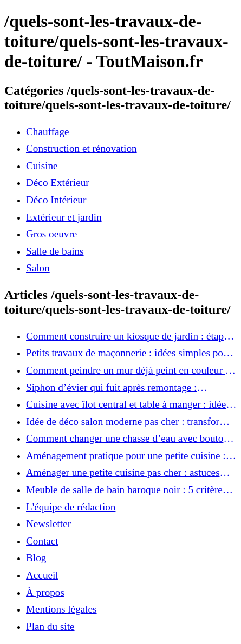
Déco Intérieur (56, 200)
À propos (45, 592)
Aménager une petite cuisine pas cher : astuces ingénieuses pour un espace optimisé (123, 473)
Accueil (42, 575)
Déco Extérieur (58, 182)
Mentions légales (61, 609)
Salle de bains (55, 251)
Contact (42, 541)
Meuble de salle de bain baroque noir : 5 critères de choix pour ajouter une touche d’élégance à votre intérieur (126, 490)
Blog (36, 558)
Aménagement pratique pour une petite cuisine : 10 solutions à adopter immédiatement (126, 456)
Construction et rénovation (82, 148)
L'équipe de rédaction (71, 507)
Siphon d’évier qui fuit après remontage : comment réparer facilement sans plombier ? (119, 388)
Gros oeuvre (51, 234)
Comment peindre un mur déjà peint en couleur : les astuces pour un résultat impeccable (127, 370)
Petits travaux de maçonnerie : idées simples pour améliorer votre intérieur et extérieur (129, 353)
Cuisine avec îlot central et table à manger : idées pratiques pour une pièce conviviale (128, 404)
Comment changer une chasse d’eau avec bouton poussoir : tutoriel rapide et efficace (127, 439)
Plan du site (50, 626)
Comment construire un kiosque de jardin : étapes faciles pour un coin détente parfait (129, 336)
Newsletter (48, 524)
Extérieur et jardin (64, 217)
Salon (38, 268)
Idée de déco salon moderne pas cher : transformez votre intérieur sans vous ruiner (131, 422)
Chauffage (48, 132)
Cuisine (42, 166)
